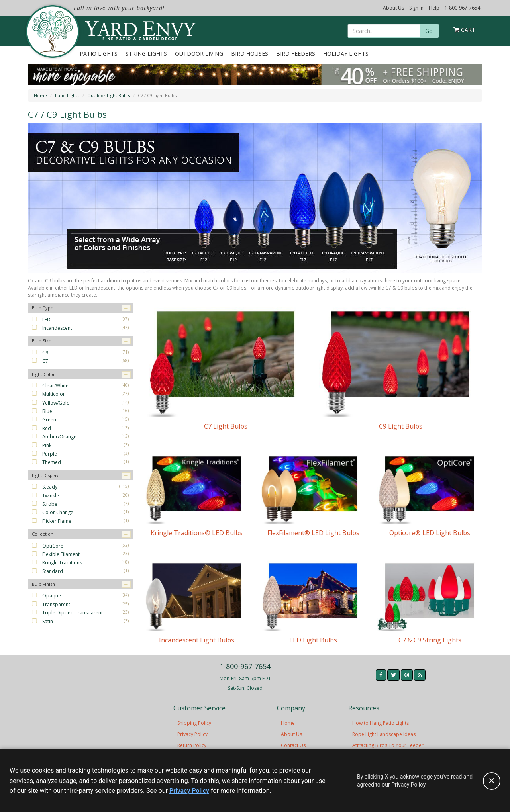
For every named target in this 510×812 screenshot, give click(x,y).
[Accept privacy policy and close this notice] (492, 781)
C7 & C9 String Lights (430, 640)
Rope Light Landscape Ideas (384, 734)
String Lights (146, 54)
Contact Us (293, 745)
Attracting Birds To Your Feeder (388, 745)
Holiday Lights (346, 54)
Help (434, 8)
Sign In (416, 8)
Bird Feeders (296, 54)
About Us (393, 8)
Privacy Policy (192, 734)
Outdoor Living (199, 54)
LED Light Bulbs (313, 640)
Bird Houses (250, 54)
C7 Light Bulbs (226, 426)
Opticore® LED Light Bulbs (430, 533)
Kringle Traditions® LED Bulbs (197, 533)
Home (40, 95)
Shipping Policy (194, 723)
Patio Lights (99, 54)
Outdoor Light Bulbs (109, 95)
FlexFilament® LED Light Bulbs (313, 533)
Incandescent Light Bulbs (197, 640)
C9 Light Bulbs (401, 426)
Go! (430, 31)
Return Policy (192, 745)
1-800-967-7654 (462, 8)
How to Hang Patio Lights (381, 723)
